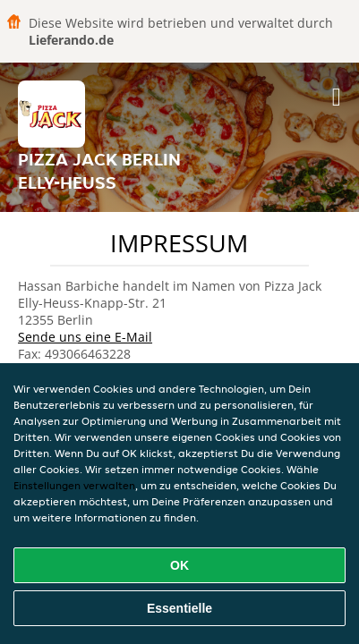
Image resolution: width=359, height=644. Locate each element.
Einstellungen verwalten (74, 485)
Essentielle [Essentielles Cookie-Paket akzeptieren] (179, 608)
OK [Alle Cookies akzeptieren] (179, 565)
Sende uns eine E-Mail (85, 337)
